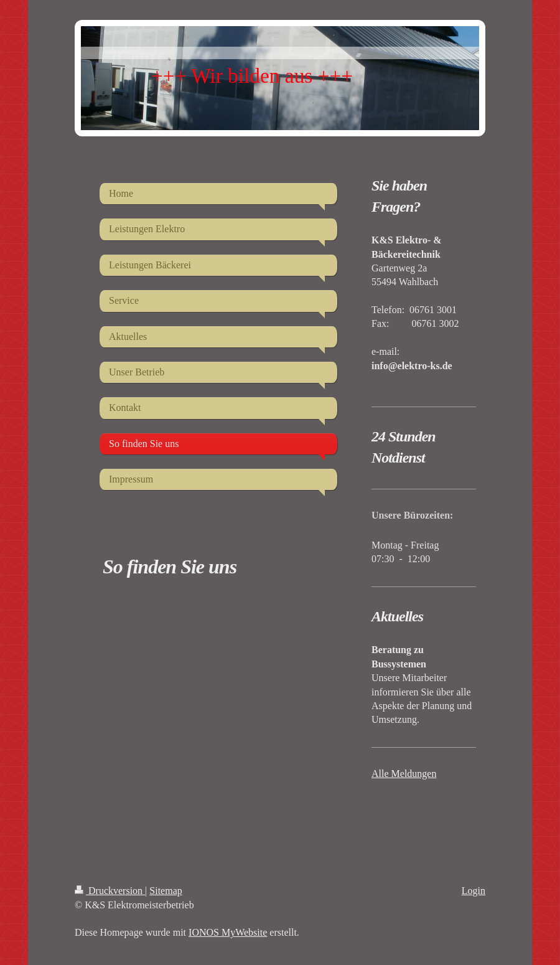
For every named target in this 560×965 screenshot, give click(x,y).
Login (474, 891)
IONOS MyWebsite (228, 932)
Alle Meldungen (404, 774)
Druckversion (110, 891)
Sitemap (166, 891)
